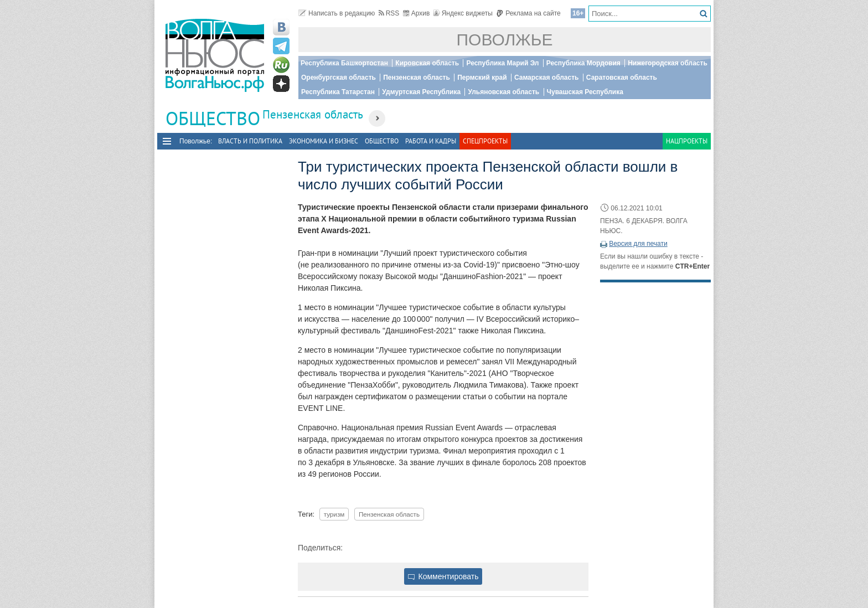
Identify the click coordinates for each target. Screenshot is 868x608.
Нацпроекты (687, 141)
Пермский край (482, 78)
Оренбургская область (339, 78)
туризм (334, 514)
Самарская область (547, 78)
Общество (382, 141)
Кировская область (427, 63)
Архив (417, 13)
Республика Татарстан (338, 92)
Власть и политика (250, 141)
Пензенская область (417, 78)
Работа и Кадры (431, 141)
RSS (389, 13)
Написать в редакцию (337, 13)
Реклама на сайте (528, 13)
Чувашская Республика (585, 92)
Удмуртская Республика (421, 92)
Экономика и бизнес (324, 141)
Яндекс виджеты (463, 13)
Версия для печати (638, 244)
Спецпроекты (485, 141)
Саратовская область (622, 78)
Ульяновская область (503, 92)
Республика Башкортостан (344, 63)
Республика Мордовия (583, 63)
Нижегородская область (668, 63)
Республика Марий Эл (502, 63)
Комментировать (443, 576)
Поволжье (505, 40)
